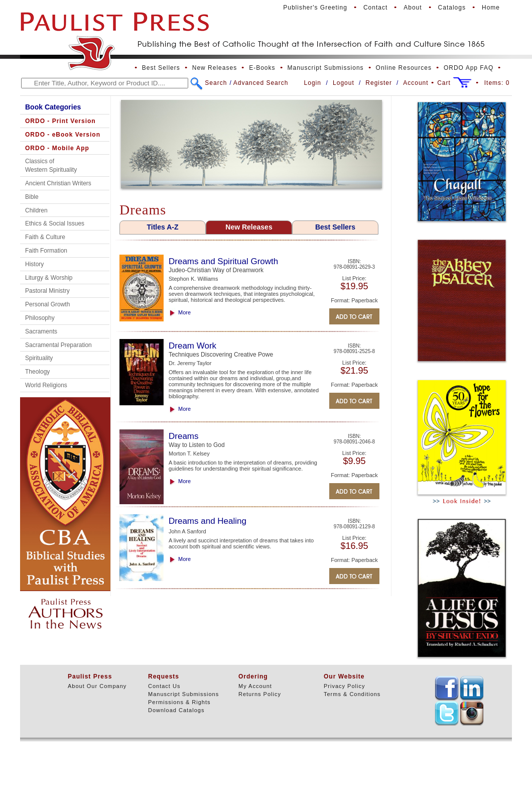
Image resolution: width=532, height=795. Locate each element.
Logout (344, 83)
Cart (444, 83)
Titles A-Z (162, 227)
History (34, 264)
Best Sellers (161, 68)
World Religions (46, 385)
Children (36, 210)
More (184, 312)
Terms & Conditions (352, 694)
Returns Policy (260, 694)
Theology (37, 372)
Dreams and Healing (208, 521)
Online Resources (404, 68)
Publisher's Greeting (315, 8)
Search (216, 83)
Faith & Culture (45, 237)
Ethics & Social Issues (55, 223)
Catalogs (452, 8)
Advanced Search (261, 83)
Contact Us (164, 686)
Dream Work (192, 346)
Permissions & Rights (179, 702)
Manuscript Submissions (326, 68)
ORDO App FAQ (469, 68)
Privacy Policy (344, 686)
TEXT (447, 688)
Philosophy (40, 318)
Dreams (184, 436)
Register (379, 83)
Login (313, 83)
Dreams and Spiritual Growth (223, 261)
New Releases (215, 68)
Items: (497, 83)
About (413, 8)
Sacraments (41, 331)
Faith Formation (46, 251)
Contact (375, 8)
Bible (32, 197)
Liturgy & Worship (49, 278)
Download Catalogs (176, 710)
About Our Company (97, 686)
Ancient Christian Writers (58, 183)
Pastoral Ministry (47, 291)
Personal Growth (47, 304)
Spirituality (39, 358)
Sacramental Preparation (58, 345)
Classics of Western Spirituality (51, 165)
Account (416, 83)
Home (491, 8)
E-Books (262, 68)
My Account (255, 686)
